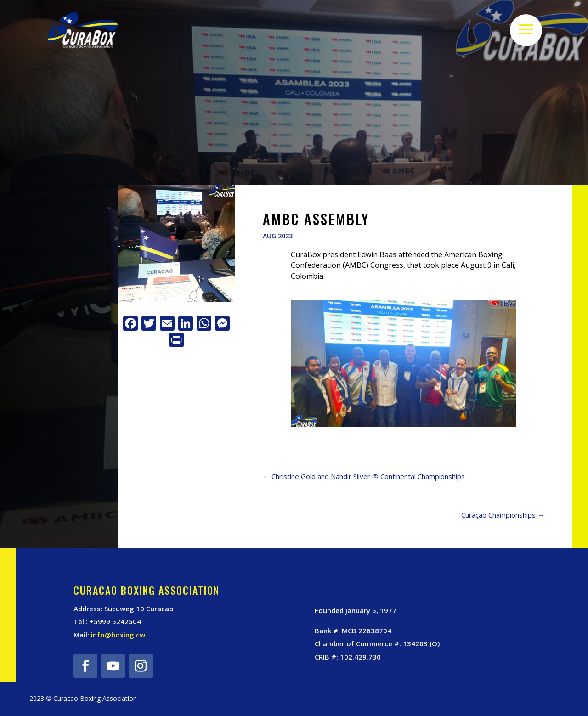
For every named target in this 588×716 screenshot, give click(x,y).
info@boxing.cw (118, 635)
